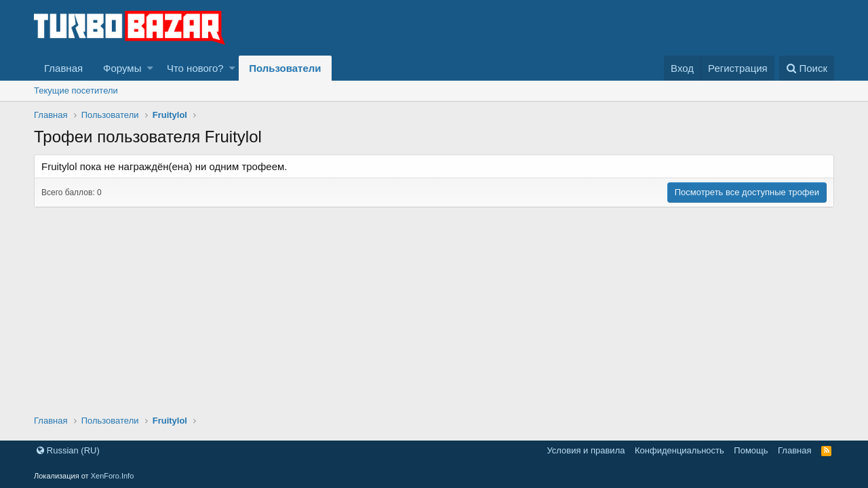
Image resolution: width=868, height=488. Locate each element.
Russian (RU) (68, 450)
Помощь (751, 450)
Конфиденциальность (679, 450)
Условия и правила (586, 450)
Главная (63, 68)
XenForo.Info (113, 476)
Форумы (122, 68)
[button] (150, 68)
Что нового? (195, 68)
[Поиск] (807, 68)
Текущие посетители (76, 90)
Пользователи (285, 68)
